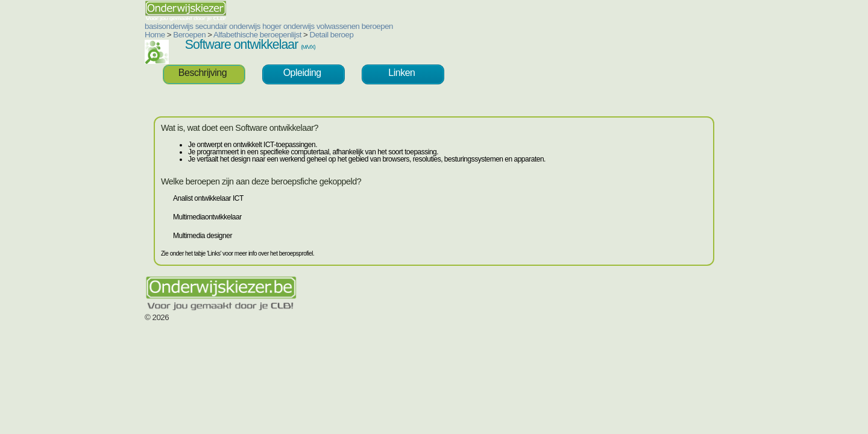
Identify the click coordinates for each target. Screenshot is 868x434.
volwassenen (266, 26)
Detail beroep (259, 35)
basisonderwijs (96, 26)
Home (83, 35)
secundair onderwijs (156, 26)
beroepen (305, 26)
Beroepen (117, 35)
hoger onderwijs (216, 26)
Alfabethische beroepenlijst (185, 35)
